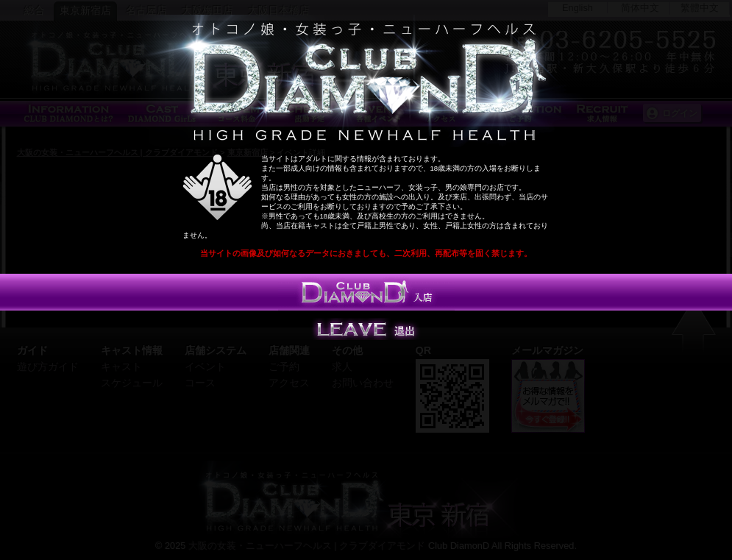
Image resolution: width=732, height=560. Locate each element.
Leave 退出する (366, 329)
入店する (366, 292)
